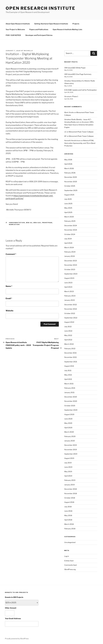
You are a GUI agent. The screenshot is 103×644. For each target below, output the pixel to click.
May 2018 (68, 515)
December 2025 (71, 177)
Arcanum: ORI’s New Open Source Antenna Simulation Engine (79, 125)
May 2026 (68, 160)
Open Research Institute (40, 8)
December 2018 (71, 489)
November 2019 (71, 450)
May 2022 (68, 335)
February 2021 (70, 388)
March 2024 (69, 247)
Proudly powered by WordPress (17, 639)
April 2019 (68, 476)
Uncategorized (70, 542)
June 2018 (68, 511)
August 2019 (69, 458)
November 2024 (71, 230)
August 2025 (69, 195)
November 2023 (71, 265)
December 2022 (71, 305)
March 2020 (69, 432)
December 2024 (71, 225)
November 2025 (71, 182)
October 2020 (70, 406)
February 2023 (70, 296)
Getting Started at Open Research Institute (51, 24)
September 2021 (71, 362)
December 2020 (71, 397)
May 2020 (68, 423)
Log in (67, 556)
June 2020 (68, 419)
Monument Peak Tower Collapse (81, 132)
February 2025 (70, 221)
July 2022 (68, 327)
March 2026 (69, 168)
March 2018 (69, 524)
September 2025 (71, 190)
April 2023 (68, 287)
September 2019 (71, 454)
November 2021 (71, 357)
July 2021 (68, 370)
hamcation (14, 224)
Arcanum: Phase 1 (71, 96)
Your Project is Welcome (15, 29)
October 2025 (70, 186)
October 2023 (70, 269)
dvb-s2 (29, 223)
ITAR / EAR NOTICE (13, 35)
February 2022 (70, 348)
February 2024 (70, 252)
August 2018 (69, 502)
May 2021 (68, 375)
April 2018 (68, 520)
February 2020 (70, 436)
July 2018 (68, 507)
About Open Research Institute (18, 24)
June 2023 (68, 283)
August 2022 (69, 322)
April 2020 (68, 428)
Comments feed (70, 565)
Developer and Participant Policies (39, 35)
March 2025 (69, 217)
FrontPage (47, 223)
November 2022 (71, 309)
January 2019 (69, 485)
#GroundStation (17, 223)
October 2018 (70, 498)
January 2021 (69, 392)
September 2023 (71, 274)
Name (9, 286)
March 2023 (69, 291)
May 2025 (68, 208)
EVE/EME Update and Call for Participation (80, 90)
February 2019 (70, 480)
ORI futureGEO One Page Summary (78, 74)
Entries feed (69, 561)
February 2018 (70, 529)
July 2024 (68, 239)
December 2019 (71, 445)
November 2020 (71, 401)
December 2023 (71, 261)
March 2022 (69, 344)
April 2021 (68, 379)
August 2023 (69, 278)
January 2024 (70, 256)
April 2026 (68, 164)
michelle (28, 51)
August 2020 (69, 414)
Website (9, 311)
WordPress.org (70, 569)
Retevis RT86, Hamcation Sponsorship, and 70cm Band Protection (80, 143)
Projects (76, 24)
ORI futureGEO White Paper (75, 68)
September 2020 (71, 410)
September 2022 (71, 318)
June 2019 (68, 467)
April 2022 (68, 340)
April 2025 (68, 212)
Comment (11, 254)
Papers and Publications (39, 29)
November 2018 (71, 493)
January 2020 (70, 441)
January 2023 (70, 300)
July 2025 (68, 199)
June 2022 (68, 331)
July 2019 (68, 463)
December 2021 (70, 353)
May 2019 (68, 471)
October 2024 (70, 234)
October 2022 (70, 313)
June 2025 (68, 204)
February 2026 (70, 173)
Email (9, 298)
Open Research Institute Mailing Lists (67, 29)
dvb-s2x (37, 223)
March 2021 (69, 384)
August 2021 (69, 366)
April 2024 (68, 243)
